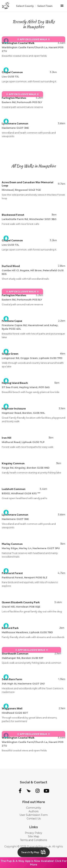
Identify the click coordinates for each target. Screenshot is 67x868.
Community (34, 808)
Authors (33, 811)
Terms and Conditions (33, 840)
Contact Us (34, 819)
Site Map (34, 836)
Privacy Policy (33, 833)
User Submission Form (34, 815)
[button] (62, 6)
